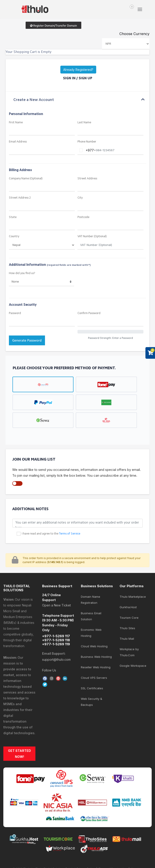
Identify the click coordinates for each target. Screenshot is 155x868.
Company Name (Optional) (26, 179)
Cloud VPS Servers (94, 678)
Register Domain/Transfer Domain (53, 26)
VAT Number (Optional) (92, 236)
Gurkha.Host (128, 607)
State (13, 217)
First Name (16, 123)
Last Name (84, 123)
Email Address (18, 142)
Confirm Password (89, 313)
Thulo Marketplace (133, 597)
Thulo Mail (127, 639)
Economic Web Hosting (91, 633)
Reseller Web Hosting (96, 667)
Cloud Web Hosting (94, 646)
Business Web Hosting (96, 657)
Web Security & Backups (92, 702)
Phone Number (87, 142)
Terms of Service (70, 534)
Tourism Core (129, 618)
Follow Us (49, 670)
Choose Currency (134, 34)
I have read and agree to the (51, 534)
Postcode (83, 217)
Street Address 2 (20, 198)
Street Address (87, 179)
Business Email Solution (91, 616)
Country (14, 236)
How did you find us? (22, 273)
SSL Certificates (92, 688)
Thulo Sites (127, 628)
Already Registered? (78, 70)
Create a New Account (34, 100)
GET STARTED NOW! (19, 754)
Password (15, 313)
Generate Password (27, 340)
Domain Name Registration (91, 600)
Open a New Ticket (56, 605)
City (80, 198)
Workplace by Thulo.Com (129, 652)
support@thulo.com (56, 659)
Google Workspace (133, 666)
